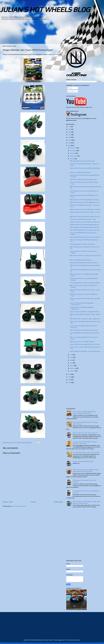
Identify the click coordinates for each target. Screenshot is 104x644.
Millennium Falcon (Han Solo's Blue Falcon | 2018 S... (85, 209)
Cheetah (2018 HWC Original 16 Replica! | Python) (84, 225)
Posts (70, 88)
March (72, 366)
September (74, 156)
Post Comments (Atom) (19, 506)
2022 (70, 135)
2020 (70, 140)
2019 (70, 143)
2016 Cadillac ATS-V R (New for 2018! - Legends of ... (85, 319)
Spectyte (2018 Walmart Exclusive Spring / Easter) (85, 237)
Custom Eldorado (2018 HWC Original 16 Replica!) (84, 312)
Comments (71, 91)
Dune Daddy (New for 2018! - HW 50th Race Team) (85, 283)
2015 (70, 380)
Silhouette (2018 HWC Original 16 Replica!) (82, 161)
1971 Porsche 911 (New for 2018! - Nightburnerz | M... (85, 202)
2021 (70, 137)
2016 (70, 377)
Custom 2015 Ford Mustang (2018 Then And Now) (85, 344)
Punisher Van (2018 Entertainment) (80, 172)
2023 (70, 132)
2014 (70, 382)
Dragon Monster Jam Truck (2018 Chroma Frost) (85, 222)
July (71, 355)
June (72, 357)
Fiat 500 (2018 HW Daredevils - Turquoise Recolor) (85, 351)
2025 (70, 127)
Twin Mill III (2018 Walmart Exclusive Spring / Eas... (85, 230)
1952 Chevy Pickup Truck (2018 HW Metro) (82, 342)
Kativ (66, 640)
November (73, 151)
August (72, 159)
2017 (70, 374)
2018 (70, 146)
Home (33, 502)
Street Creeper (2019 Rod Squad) (83, 461)
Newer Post (8, 502)
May (72, 360)
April (72, 363)
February (73, 368)
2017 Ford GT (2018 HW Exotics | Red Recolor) (83, 180)
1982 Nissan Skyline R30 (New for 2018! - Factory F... (85, 217)
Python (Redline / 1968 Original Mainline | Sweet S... (85, 227)
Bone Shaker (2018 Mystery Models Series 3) (84, 263)
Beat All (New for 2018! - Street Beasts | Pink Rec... (85, 200)
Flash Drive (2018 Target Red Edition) (81, 260)
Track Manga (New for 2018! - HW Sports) (82, 244)
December (73, 148)
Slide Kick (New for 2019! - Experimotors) (85, 433)
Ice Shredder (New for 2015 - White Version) (86, 452)
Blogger (78, 640)
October (73, 153)
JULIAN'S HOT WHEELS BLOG (45, 10)
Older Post (58, 502)
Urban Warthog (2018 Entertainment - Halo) (83, 219)
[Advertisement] (48, 33)
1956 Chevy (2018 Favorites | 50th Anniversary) (84, 330)
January (73, 371)
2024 (70, 129)
